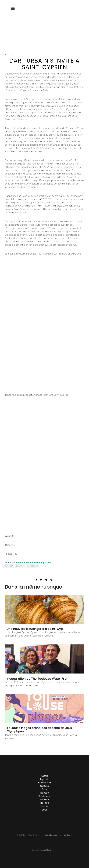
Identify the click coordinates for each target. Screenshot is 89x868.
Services (45, 799)
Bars (45, 789)
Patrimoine (44, 782)
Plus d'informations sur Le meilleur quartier (28, 563)
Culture (44, 786)
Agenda (44, 779)
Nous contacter (66, 835)
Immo (44, 806)
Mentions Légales (50, 835)
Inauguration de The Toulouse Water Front (38, 679)
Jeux (45, 810)
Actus (9, 54)
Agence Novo (45, 850)
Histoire (45, 803)
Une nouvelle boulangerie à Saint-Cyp (35, 629)
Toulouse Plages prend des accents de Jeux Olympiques (39, 730)
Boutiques (44, 796)
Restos (45, 793)
